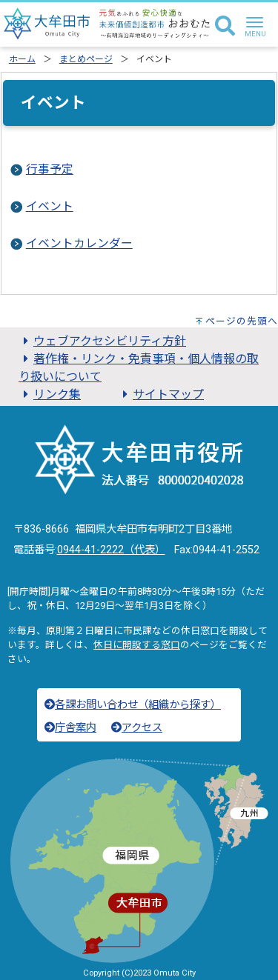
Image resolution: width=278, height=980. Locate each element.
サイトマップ (161, 394)
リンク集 (50, 394)
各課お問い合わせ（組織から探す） (133, 705)
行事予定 (50, 169)
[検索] (225, 27)
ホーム (22, 59)
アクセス (137, 728)
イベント (50, 206)
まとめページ (86, 59)
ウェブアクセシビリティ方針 (102, 341)
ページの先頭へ (242, 321)
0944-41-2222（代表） (111, 550)
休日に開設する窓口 (137, 645)
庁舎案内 (70, 728)
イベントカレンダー (79, 243)
